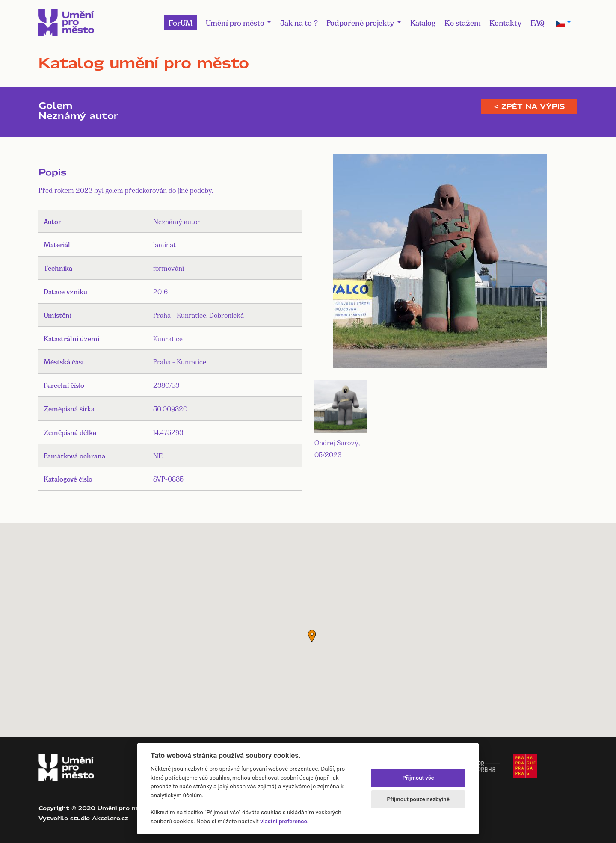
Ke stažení (463, 22)
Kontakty (506, 22)
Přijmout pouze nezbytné (418, 799)
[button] (312, 636)
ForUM (181, 22)
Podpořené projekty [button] (360, 22)
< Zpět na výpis (529, 106)
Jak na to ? (299, 22)
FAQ (538, 22)
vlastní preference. (284, 821)
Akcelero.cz (110, 818)
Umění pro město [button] (235, 22)
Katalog (423, 22)
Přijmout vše (418, 778)
